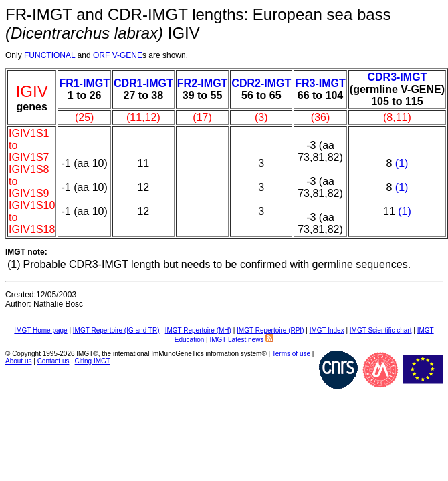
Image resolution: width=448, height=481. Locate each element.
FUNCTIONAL (49, 55)
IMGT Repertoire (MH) (198, 330)
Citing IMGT (93, 361)
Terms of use (291, 354)
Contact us (53, 361)
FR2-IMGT (203, 83)
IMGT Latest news (241, 340)
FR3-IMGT (320, 83)
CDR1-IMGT (143, 83)
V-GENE (127, 55)
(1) (402, 163)
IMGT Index (327, 330)
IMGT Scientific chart (381, 330)
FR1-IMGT (84, 83)
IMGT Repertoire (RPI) (270, 330)
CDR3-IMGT (397, 77)
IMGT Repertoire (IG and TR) (116, 330)
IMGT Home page (40, 330)
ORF (101, 55)
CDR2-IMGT (261, 83)
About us (18, 361)
